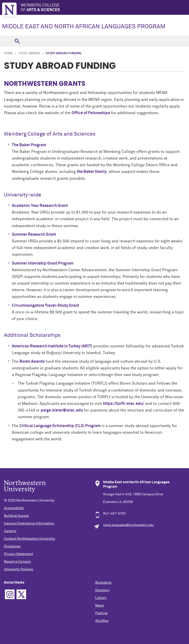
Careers (10, 531)
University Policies (18, 569)
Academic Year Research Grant (40, 206)
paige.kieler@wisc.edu (62, 410)
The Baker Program (29, 145)
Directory (102, 590)
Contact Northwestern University (30, 539)
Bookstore (103, 583)
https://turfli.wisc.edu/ (124, 404)
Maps (100, 606)
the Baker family (92, 172)
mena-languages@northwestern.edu (128, 525)
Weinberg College (105, 8)
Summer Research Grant (34, 234)
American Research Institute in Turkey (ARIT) (52, 346)
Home (8, 54)
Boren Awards (32, 361)
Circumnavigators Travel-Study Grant (45, 305)
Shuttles (102, 621)
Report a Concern (17, 562)
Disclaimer (12, 546)
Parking (101, 613)
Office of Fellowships (91, 113)
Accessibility (14, 508)
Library (101, 598)
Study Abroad (29, 54)
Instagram (10, 594)
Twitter (21, 594)
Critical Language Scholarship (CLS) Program (60, 426)
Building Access (16, 516)
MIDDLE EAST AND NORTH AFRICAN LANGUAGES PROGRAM (84, 27)
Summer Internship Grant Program (43, 263)
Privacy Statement (18, 554)
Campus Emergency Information (29, 523)
